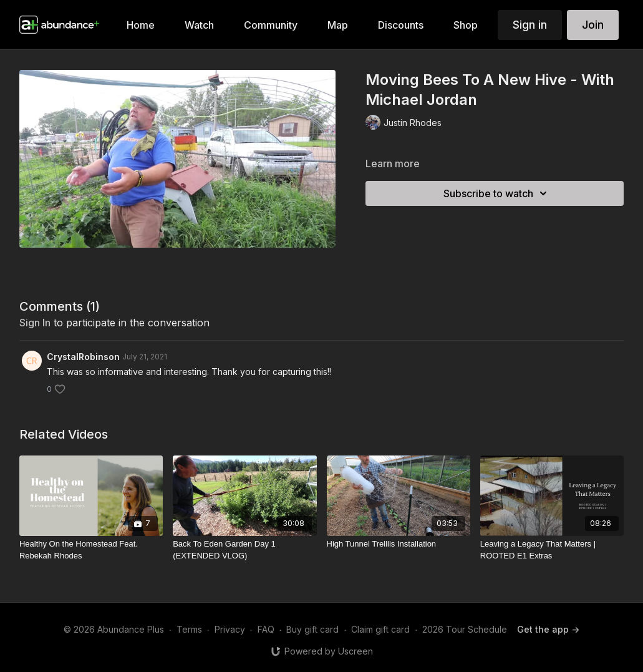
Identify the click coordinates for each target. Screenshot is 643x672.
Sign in (530, 25)
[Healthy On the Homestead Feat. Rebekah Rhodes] (91, 550)
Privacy (230, 629)
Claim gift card (380, 629)
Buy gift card (312, 629)
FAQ (266, 629)
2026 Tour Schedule (465, 629)
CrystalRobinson (83, 357)
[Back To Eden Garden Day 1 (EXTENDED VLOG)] (244, 550)
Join (593, 25)
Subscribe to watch (497, 193)
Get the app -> (548, 629)
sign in (35, 323)
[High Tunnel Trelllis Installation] (399, 544)
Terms (189, 629)
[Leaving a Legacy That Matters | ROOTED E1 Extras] (552, 550)
